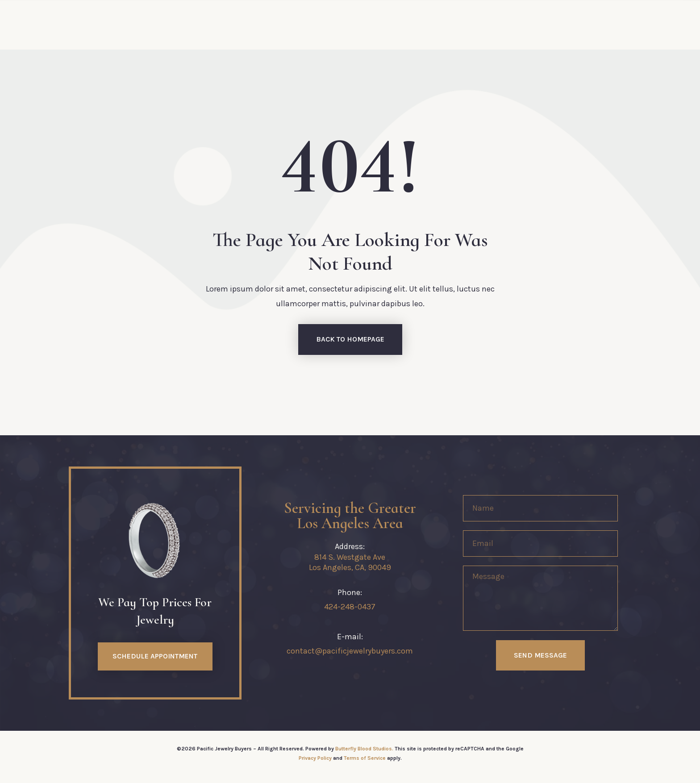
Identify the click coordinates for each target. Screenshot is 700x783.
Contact (432, 24)
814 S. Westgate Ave (350, 557)
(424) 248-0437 (545, 24)
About (215, 24)
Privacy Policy (315, 758)
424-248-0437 (350, 607)
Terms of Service (365, 758)
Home (174, 24)
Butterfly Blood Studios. (364, 749)
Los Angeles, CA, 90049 (350, 567)
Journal (482, 24)
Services (262, 24)
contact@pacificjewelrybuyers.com (350, 651)
